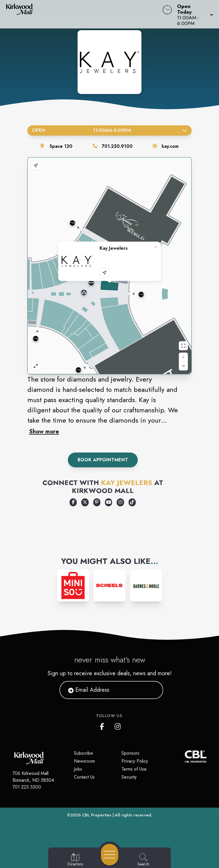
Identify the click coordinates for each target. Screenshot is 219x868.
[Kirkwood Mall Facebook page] (103, 725)
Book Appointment (103, 460)
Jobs (78, 769)
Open (109, 130)
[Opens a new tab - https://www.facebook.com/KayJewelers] (73, 502)
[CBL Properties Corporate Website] (185, 757)
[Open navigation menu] (110, 855)
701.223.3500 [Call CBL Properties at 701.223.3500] (27, 787)
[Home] (83, 14)
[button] (193, 14)
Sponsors (130, 753)
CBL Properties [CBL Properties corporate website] (97, 815)
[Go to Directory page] (75, 860)
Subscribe (83, 753)
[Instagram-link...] (73, 586)
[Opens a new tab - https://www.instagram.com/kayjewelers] (120, 502)
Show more (44, 431)
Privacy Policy (135, 761)
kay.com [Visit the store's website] (170, 146)
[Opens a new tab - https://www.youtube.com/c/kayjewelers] (109, 502)
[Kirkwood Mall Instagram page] (118, 725)
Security (129, 777)
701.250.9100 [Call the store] (117, 146)
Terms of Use (134, 769)
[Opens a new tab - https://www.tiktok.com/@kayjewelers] (132, 502)
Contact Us (84, 777)
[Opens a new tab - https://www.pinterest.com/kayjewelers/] (97, 502)
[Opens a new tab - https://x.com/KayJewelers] (85, 502)
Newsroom (84, 761)
